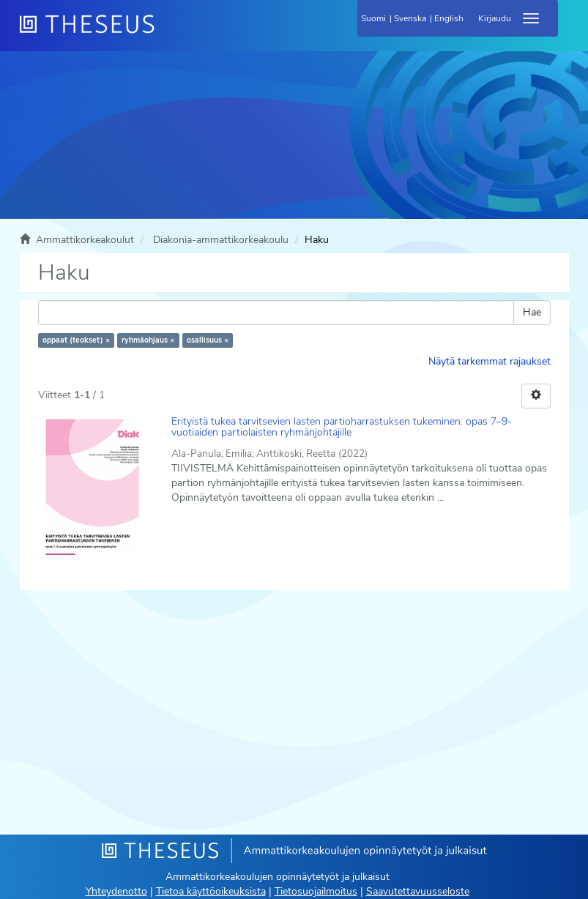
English (449, 18)
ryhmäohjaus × (148, 340)
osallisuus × (208, 340)
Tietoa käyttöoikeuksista (211, 891)
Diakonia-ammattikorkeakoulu (221, 240)
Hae (532, 312)
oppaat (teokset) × (76, 340)
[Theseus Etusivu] (166, 33)
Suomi (373, 18)
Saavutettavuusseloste (418, 891)
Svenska (410, 18)
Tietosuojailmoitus (316, 891)
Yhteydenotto (116, 891)
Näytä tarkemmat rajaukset (490, 361)
